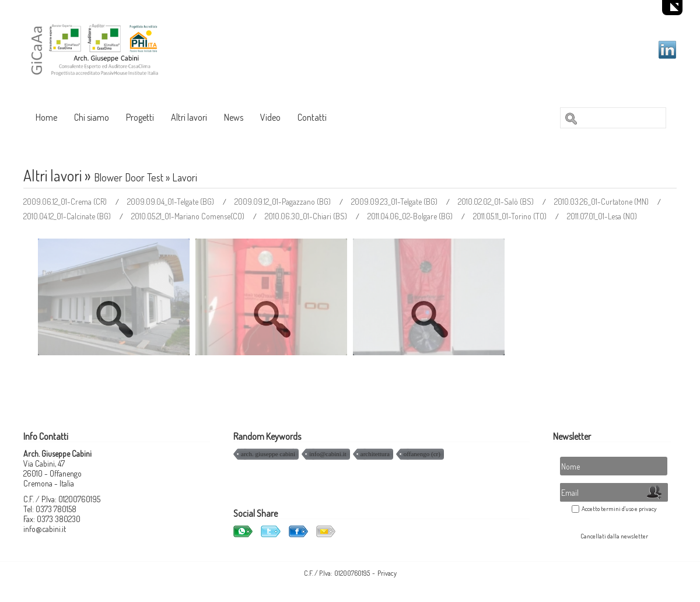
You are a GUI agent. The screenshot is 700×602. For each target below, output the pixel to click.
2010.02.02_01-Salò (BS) (497, 202)
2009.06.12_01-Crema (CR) (66, 202)
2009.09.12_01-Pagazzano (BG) (283, 202)
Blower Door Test (129, 177)
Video (270, 117)
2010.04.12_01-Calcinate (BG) (68, 216)
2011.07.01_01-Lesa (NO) (602, 216)
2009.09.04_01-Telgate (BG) (171, 202)
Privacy (387, 573)
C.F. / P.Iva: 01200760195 (337, 573)
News (234, 117)
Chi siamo (92, 117)
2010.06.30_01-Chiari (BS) (307, 216)
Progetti (140, 117)
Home (46, 117)
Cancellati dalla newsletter (614, 536)
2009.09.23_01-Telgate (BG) (395, 202)
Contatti (312, 117)
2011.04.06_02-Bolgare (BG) (411, 216)
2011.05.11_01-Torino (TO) (511, 216)
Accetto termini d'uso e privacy (619, 509)
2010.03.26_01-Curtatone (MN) (602, 202)
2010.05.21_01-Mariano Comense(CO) (189, 216)
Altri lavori (189, 117)
